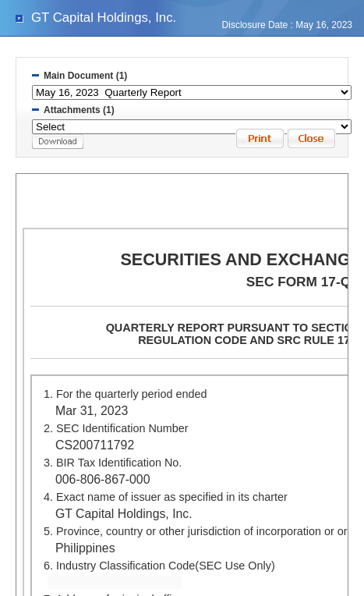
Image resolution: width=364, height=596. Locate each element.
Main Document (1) (85, 76)
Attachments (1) (79, 110)
